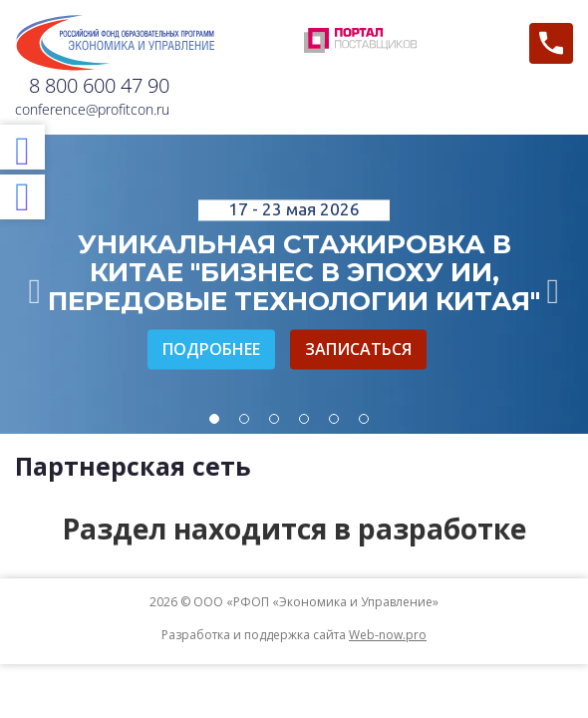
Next (553, 284)
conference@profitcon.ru (92, 109)
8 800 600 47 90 (99, 85)
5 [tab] (334, 419)
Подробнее (211, 349)
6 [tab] (364, 419)
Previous (35, 284)
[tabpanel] (294, 284)
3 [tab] (274, 419)
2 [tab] (244, 419)
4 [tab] (304, 419)
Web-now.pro (388, 635)
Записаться (358, 349)
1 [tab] (214, 419)
